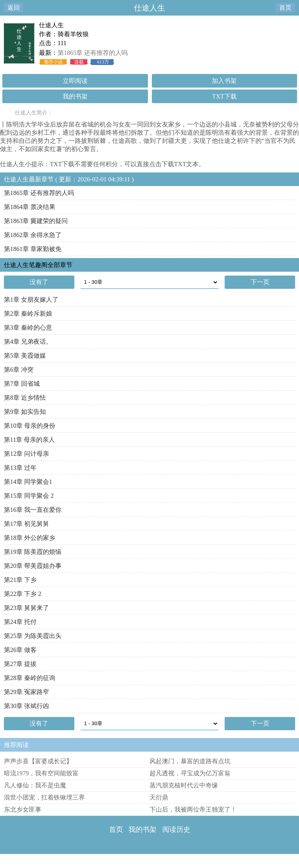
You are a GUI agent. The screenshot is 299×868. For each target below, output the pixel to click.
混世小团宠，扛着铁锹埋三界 (44, 797)
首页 (285, 8)
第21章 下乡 (20, 580)
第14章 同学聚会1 (28, 482)
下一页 (260, 282)
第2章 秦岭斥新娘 (28, 314)
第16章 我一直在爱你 (33, 510)
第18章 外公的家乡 (30, 538)
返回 (14, 8)
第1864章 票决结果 (30, 207)
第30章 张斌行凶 (26, 706)
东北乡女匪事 (23, 809)
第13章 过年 (20, 468)
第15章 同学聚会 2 (29, 496)
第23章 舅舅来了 (26, 608)
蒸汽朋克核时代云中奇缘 (184, 785)
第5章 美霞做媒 (25, 356)
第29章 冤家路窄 (26, 692)
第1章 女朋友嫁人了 (31, 300)
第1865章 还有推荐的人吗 (93, 53)
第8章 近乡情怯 (25, 398)
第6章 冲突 (19, 370)
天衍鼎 (159, 797)
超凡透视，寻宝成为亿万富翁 (190, 773)
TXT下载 (224, 96)
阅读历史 (176, 829)
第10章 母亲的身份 (30, 426)
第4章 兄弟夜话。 (28, 342)
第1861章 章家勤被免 (33, 249)
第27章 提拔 (20, 664)
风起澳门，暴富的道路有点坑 (190, 761)
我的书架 (75, 96)
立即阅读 (75, 81)
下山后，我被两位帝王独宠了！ (193, 809)
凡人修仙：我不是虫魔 (35, 785)
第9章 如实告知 (25, 412)
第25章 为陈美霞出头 (33, 636)
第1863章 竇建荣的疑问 (36, 221)
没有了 (39, 282)
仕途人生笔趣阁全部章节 (38, 265)
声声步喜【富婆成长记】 (38, 761)
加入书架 (224, 81)
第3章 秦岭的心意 (28, 328)
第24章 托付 (20, 622)
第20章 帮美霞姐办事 (33, 566)
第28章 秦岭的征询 (30, 678)
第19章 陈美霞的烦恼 (33, 552)
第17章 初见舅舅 (26, 524)
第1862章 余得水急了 (33, 235)
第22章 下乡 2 (23, 594)
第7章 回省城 (22, 384)
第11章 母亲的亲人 (29, 440)
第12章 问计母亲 (26, 454)
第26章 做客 (20, 650)
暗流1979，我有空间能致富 (41, 773)
